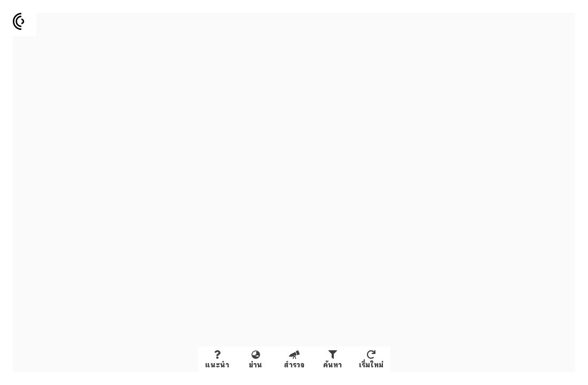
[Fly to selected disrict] (256, 359)
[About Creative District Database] (217, 359)
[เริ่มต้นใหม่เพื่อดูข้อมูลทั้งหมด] (371, 359)
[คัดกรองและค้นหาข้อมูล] (333, 359)
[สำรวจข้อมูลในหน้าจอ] (294, 359)
